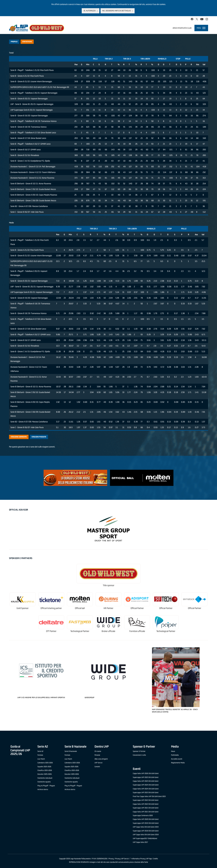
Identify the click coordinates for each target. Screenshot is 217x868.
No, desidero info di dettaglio (117, 11)
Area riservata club (182, 28)
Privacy (111, 859)
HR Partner (108, 608)
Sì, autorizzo (90, 11)
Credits (155, 859)
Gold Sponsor (23, 608)
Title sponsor (109, 585)
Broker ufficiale (108, 631)
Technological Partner (80, 631)
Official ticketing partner (51, 608)
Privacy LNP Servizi (122, 859)
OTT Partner (51, 631)
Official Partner (137, 608)
